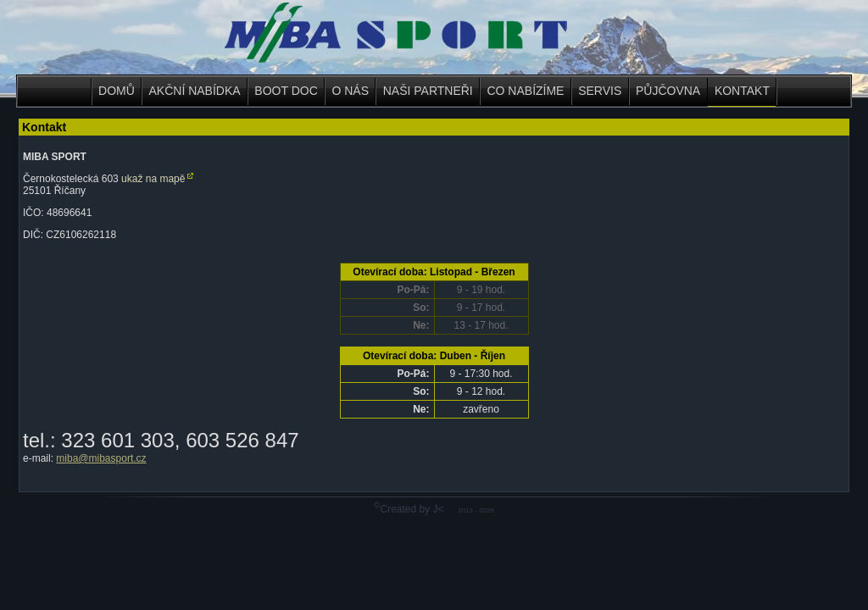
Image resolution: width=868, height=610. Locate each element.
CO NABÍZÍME (525, 91)
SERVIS (600, 91)
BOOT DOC (286, 91)
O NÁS (350, 91)
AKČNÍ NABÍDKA (195, 91)
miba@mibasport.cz (101, 458)
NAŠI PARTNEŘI (428, 91)
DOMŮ (117, 91)
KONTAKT (742, 91)
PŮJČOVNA (668, 91)
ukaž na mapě (153, 179)
